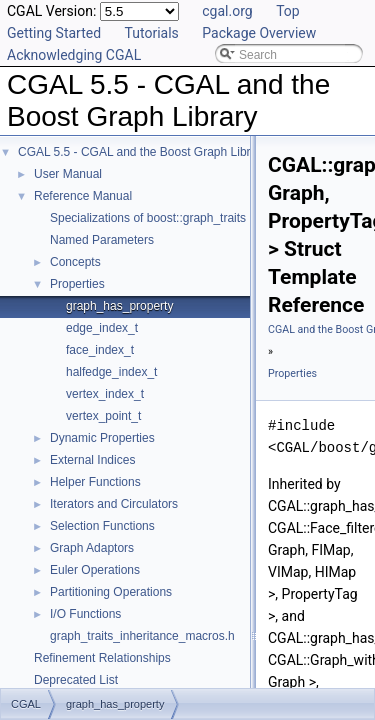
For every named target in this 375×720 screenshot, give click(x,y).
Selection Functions (102, 526)
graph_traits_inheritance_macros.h (142, 636)
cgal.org (227, 11)
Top (288, 11)
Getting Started (54, 33)
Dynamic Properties (102, 438)
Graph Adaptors (92, 548)
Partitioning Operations (111, 592)
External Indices (92, 460)
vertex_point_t (103, 416)
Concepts (75, 262)
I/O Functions (85, 614)
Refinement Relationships (102, 658)
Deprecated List (76, 680)
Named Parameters (102, 240)
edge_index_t (102, 328)
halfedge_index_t (111, 372)
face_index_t (100, 350)
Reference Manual (83, 196)
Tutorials (152, 33)
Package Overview (259, 33)
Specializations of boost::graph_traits (148, 218)
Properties (77, 284)
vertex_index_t (105, 394)
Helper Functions (95, 482)
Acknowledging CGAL (74, 55)
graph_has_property (119, 306)
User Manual (68, 174)
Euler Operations (95, 570)
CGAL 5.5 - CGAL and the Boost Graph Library (142, 152)
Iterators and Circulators (114, 504)
